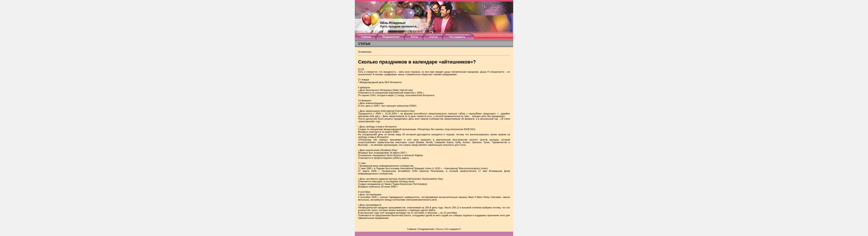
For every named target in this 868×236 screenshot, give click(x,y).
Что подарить (457, 37)
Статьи (433, 37)
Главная (366, 37)
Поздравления (391, 37)
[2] (363, 69)
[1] (359, 69)
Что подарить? (453, 229)
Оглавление (365, 52)
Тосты (414, 37)
